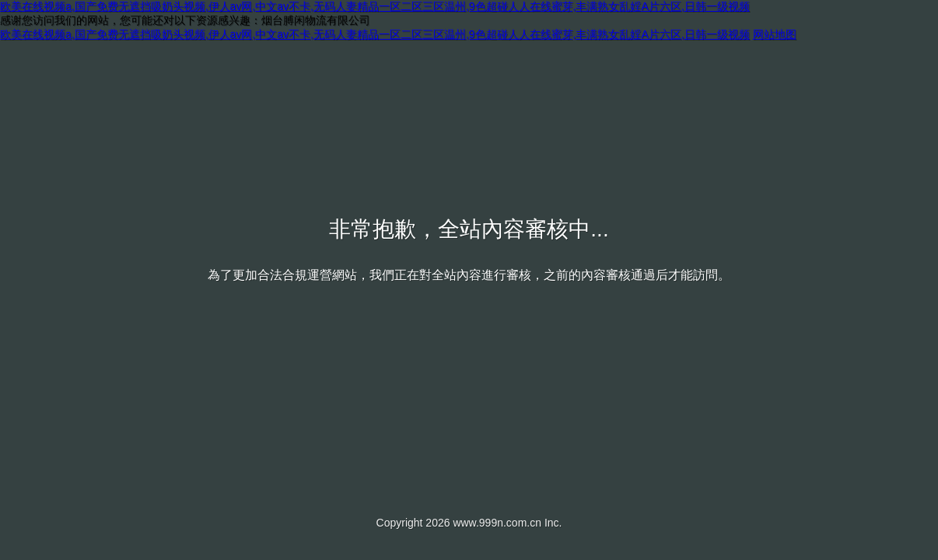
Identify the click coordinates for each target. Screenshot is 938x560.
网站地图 (775, 34)
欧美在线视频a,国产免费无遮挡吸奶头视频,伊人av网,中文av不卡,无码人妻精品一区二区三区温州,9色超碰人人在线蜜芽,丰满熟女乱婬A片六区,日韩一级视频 (375, 6)
